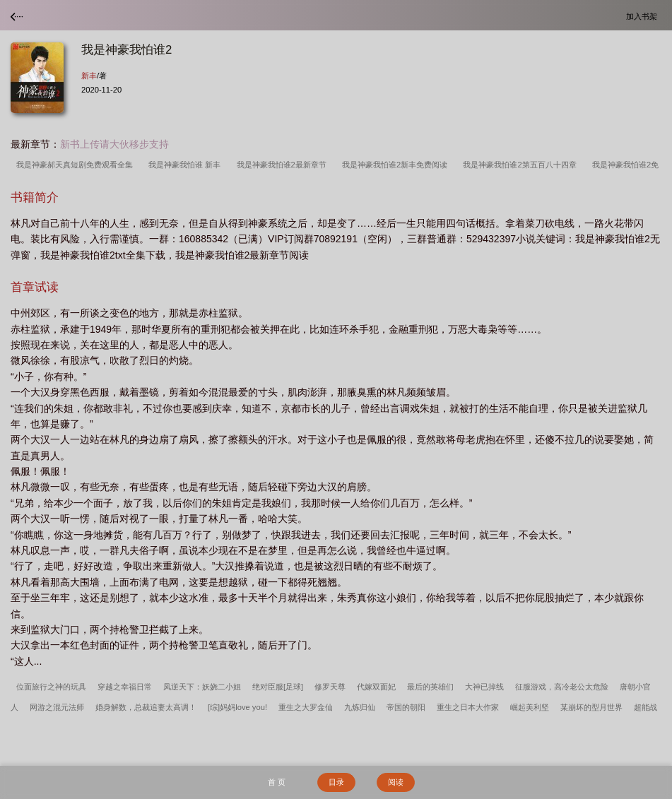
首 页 (277, 782)
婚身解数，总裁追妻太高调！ (146, 707)
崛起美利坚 (530, 707)
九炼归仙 (360, 707)
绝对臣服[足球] (278, 687)
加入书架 (644, 16)
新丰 (89, 76)
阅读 (396, 782)
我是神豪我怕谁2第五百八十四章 (521, 165)
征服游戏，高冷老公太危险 (562, 687)
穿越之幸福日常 (125, 687)
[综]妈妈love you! (237, 707)
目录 (336, 782)
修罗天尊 (330, 687)
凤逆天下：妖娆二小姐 (202, 687)
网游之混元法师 (57, 707)
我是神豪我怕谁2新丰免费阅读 (397, 165)
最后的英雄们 (430, 687)
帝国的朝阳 (406, 707)
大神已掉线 (484, 687)
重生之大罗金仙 (306, 707)
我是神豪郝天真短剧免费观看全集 (77, 165)
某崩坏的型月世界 (591, 707)
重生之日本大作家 (468, 707)
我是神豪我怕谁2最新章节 (284, 165)
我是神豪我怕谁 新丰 (187, 165)
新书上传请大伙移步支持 (114, 144)
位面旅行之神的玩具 (51, 687)
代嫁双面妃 (376, 687)
